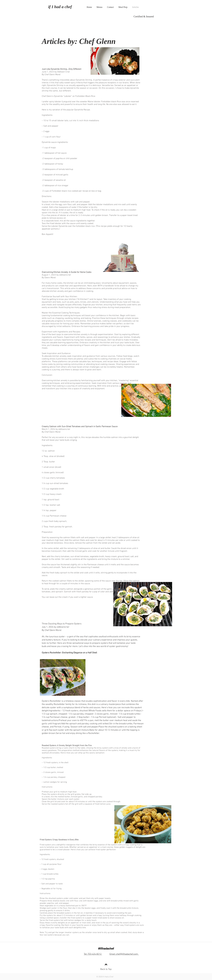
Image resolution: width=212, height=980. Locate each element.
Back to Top (106, 969)
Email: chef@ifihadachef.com (124, 954)
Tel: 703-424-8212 (93, 954)
